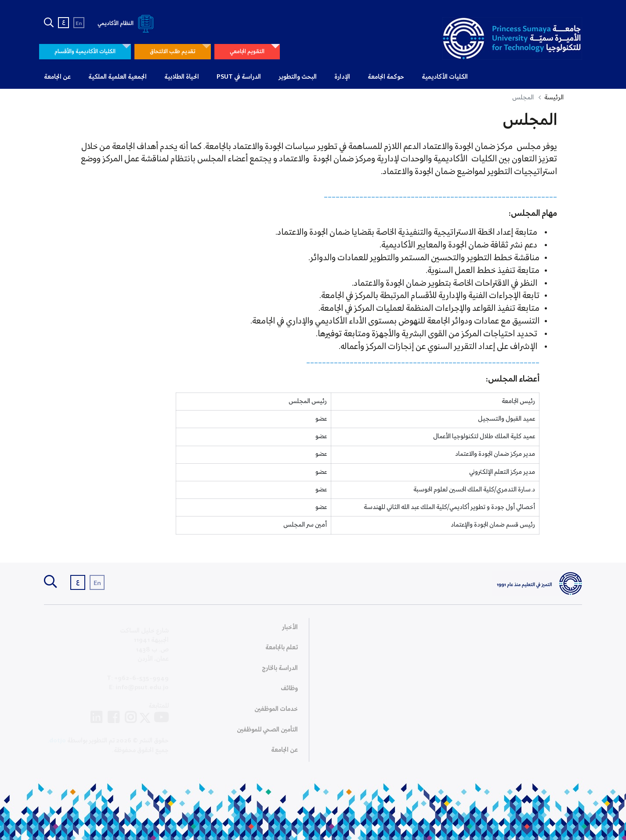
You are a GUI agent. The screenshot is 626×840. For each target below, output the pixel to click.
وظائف (289, 691)
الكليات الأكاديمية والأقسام (85, 52)
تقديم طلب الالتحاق (173, 52)
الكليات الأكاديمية (445, 77)
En (79, 24)
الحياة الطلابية (182, 77)
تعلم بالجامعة (282, 651)
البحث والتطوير (298, 77)
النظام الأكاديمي (127, 24)
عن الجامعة (57, 77)
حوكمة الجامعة (386, 77)
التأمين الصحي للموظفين (267, 733)
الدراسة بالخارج (280, 671)
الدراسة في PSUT (239, 77)
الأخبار (290, 630)
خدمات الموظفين (276, 712)
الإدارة (342, 77)
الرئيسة (554, 98)
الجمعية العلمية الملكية (118, 77)
